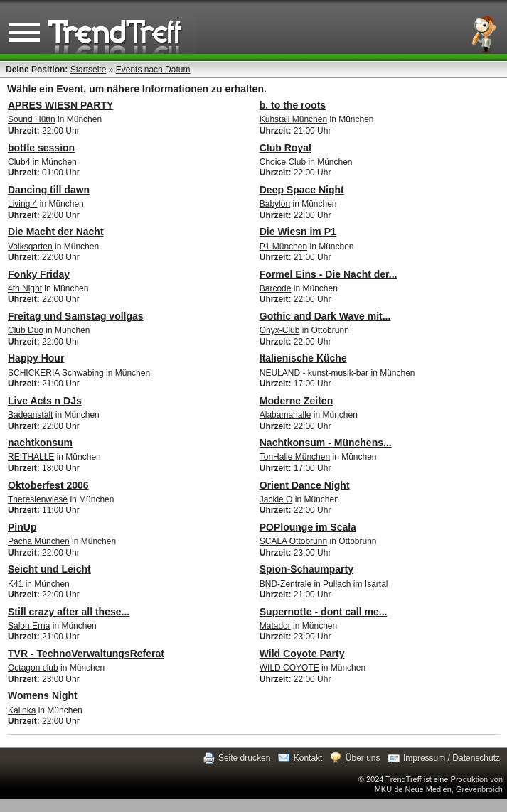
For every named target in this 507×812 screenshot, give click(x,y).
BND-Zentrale (285, 584)
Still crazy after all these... (69, 612)
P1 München (283, 247)
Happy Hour (36, 358)
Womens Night (43, 695)
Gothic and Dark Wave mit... (325, 316)
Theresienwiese (38, 499)
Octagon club (33, 668)
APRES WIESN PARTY (60, 105)
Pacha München (39, 541)
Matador (275, 626)
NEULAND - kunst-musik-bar (314, 373)
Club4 (19, 162)
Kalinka (22, 710)
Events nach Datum (153, 70)
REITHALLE (31, 457)
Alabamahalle (285, 415)
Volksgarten (30, 247)
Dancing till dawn (49, 190)
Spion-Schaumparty (306, 569)
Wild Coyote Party (302, 654)
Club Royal (285, 148)
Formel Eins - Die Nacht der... (329, 274)
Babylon (275, 204)
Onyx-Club (280, 330)
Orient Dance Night (305, 485)
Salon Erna (29, 626)
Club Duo (26, 330)
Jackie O (276, 499)
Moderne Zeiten (296, 401)
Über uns (363, 758)
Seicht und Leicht (49, 569)
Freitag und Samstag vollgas (76, 316)
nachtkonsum (40, 443)
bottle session (41, 148)
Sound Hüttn (32, 119)
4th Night (25, 288)
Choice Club (283, 162)
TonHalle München (295, 457)
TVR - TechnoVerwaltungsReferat (86, 654)
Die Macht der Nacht (56, 232)
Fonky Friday (39, 274)
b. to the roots (293, 105)
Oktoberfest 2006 (48, 485)
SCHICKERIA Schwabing (56, 373)
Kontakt (308, 758)
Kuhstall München (293, 119)
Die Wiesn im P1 (298, 232)
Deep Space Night (302, 190)
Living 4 (22, 204)
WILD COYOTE (289, 668)
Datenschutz (476, 758)
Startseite (89, 70)
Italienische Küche (303, 358)
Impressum (424, 758)
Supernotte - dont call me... (324, 612)
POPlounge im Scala (308, 527)
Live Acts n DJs (45, 401)
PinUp (22, 527)
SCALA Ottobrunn (293, 541)
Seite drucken (244, 758)
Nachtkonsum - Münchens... (326, 443)
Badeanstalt (30, 415)
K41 (15, 584)
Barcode (276, 288)
